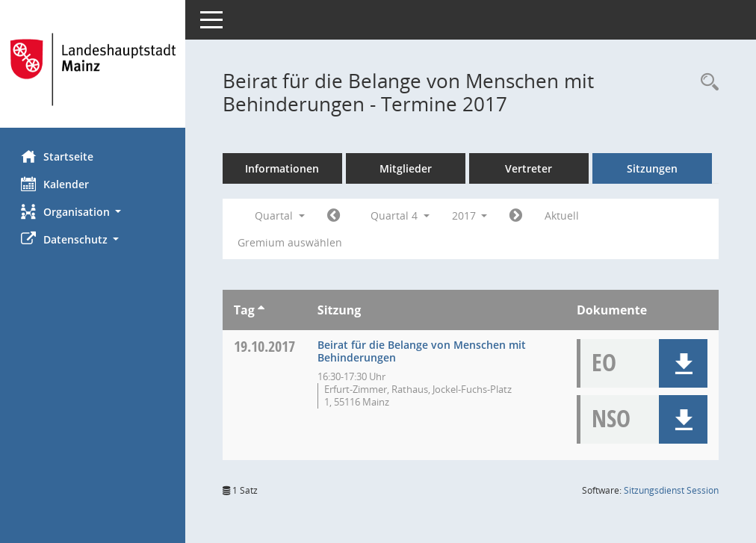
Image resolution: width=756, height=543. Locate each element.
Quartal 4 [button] (402, 215)
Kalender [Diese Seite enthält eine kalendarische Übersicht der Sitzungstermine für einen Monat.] (56, 184)
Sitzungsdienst (671, 490)
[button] (93, 212)
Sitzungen (654, 168)
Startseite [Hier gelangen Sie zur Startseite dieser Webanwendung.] (59, 156)
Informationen (284, 168)
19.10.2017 (266, 346)
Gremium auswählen (291, 242)
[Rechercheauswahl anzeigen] (706, 83)
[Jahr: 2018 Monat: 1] (518, 216)
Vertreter (531, 168)
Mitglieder (407, 168)
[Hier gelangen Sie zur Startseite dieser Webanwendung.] (93, 69)
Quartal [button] (281, 215)
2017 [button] (471, 215)
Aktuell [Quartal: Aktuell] (564, 215)
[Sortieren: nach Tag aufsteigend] (263, 310)
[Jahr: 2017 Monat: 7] (335, 216)
